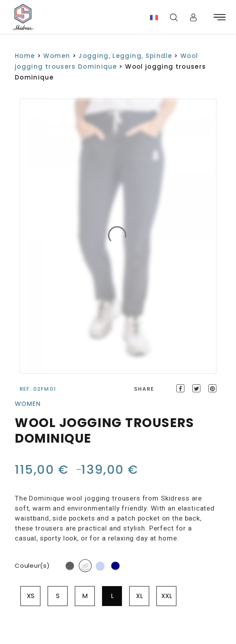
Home (25, 56)
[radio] (70, 566)
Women (57, 56)
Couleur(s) (32, 565)
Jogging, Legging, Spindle (125, 56)
